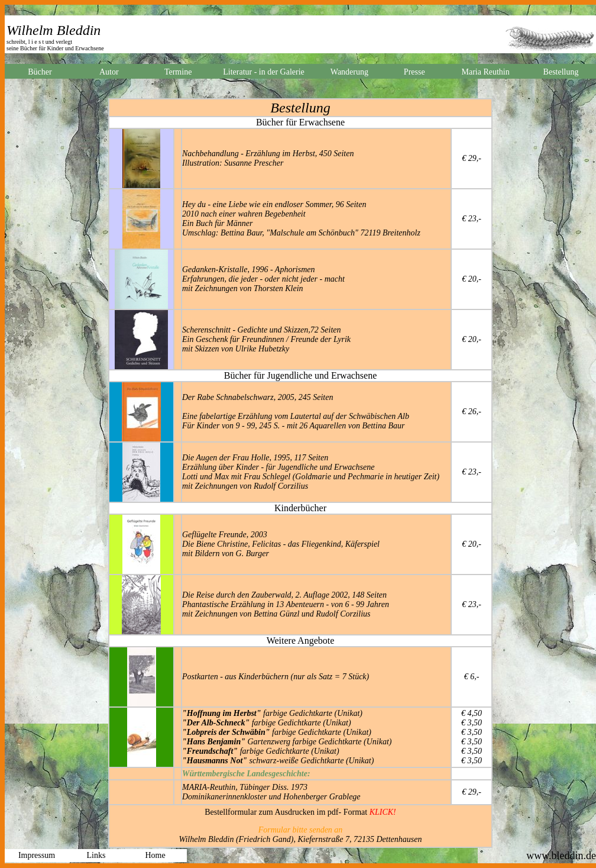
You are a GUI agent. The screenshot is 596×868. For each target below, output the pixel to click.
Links (96, 855)
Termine (178, 72)
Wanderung (349, 72)
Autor (109, 72)
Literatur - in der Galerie (264, 72)
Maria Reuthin (485, 72)
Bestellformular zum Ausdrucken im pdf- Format (300, 812)
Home (155, 855)
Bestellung (561, 72)
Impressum (37, 855)
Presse (414, 72)
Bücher (40, 72)
